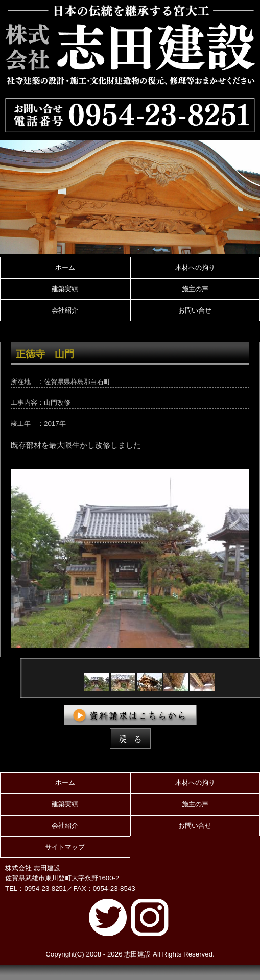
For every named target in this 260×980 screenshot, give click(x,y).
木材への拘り (195, 267)
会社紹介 (65, 310)
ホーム (65, 267)
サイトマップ (65, 847)
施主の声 (195, 289)
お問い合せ (195, 310)
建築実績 (65, 289)
